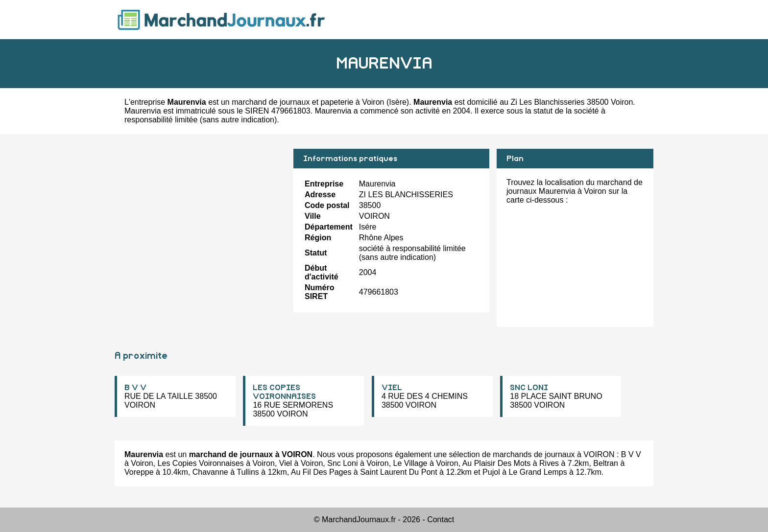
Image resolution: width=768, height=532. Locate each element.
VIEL (392, 388)
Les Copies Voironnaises (201, 463)
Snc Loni (342, 463)
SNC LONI (529, 388)
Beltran (606, 463)
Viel (286, 463)
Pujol (491, 472)
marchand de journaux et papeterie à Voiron (308, 102)
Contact (441, 520)
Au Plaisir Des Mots (497, 463)
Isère (398, 102)
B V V (135, 388)
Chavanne (210, 472)
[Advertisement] (200, 217)
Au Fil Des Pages (321, 472)
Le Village (410, 463)
